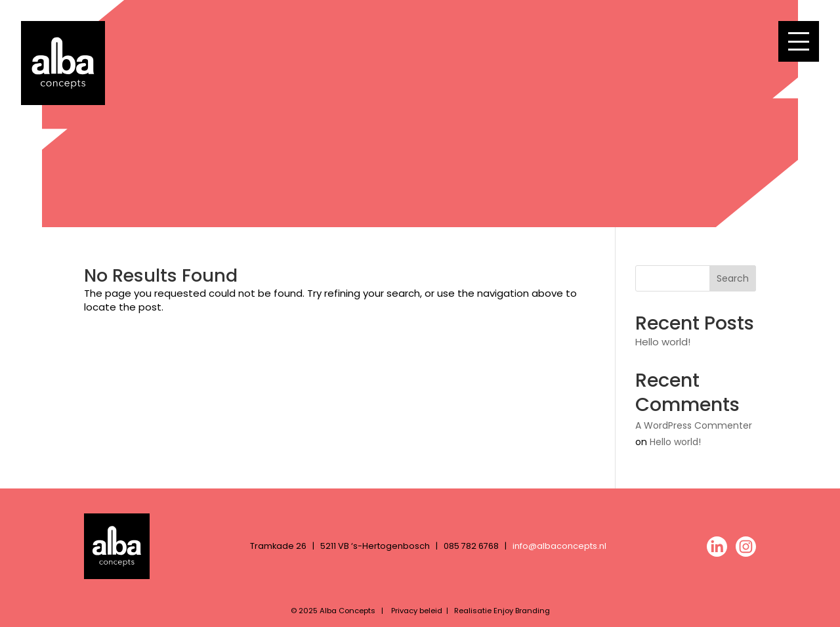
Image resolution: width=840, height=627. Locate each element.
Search (733, 278)
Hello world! (663, 342)
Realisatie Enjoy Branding (502, 611)
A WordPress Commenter (694, 425)
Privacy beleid (417, 611)
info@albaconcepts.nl (559, 546)
